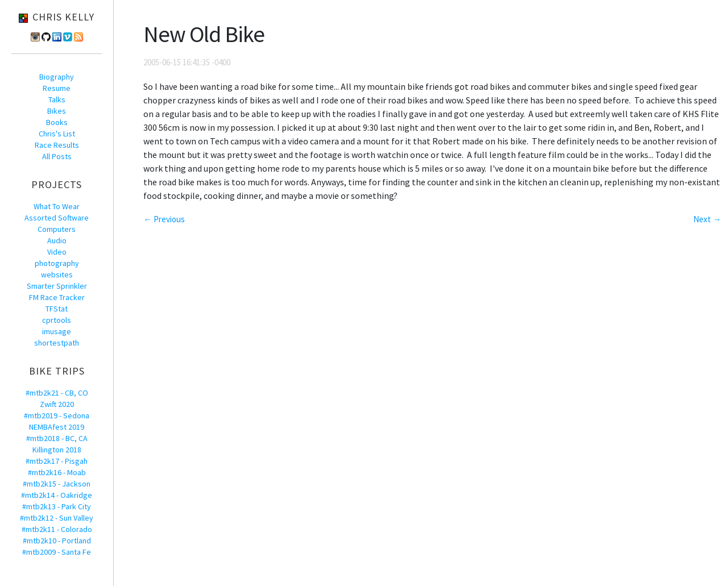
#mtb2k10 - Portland (57, 541)
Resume (57, 88)
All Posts (57, 156)
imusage (57, 331)
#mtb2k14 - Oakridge (57, 495)
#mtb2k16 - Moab (57, 472)
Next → (707, 219)
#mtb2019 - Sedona (57, 415)
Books (57, 122)
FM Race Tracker (57, 297)
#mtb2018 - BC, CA (57, 438)
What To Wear (57, 206)
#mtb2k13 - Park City (57, 506)
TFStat (57, 309)
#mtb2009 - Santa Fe (57, 552)
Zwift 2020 (57, 404)
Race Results (57, 145)
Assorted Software (57, 218)
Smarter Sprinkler (57, 286)
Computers (57, 229)
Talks (57, 99)
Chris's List (57, 134)
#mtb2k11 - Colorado (57, 529)
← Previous (164, 219)
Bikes (57, 111)
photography (57, 263)
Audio (57, 240)
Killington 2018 (57, 450)
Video (57, 252)
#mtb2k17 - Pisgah (57, 461)
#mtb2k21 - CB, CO (57, 393)
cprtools (57, 320)
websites (57, 275)
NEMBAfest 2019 (57, 427)
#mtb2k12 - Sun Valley (57, 518)
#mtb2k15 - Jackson (57, 484)
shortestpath (57, 343)
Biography (57, 77)
